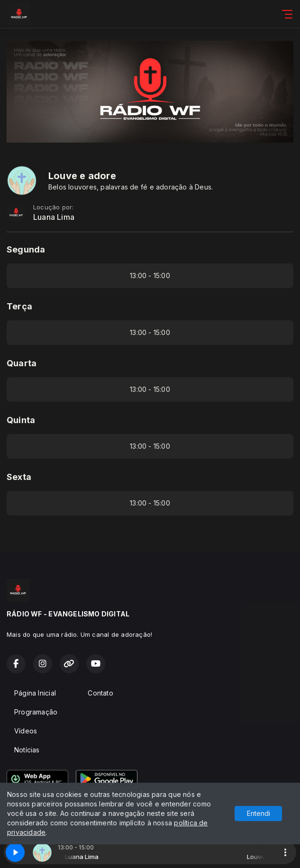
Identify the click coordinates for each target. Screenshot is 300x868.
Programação (36, 712)
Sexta (19, 477)
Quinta (21, 420)
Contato (100, 693)
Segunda (26, 249)
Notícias (27, 750)
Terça (19, 306)
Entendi (259, 813)
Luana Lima (54, 217)
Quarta (22, 363)
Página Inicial (35, 693)
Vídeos (26, 731)
